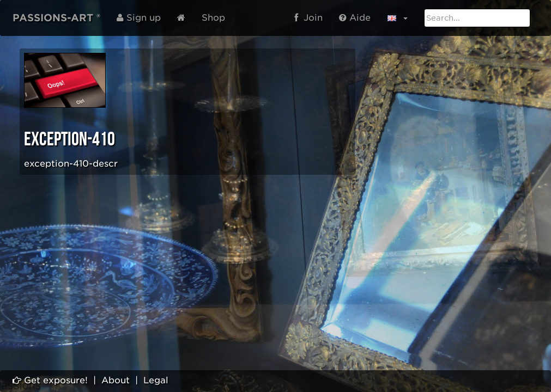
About (116, 380)
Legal (156, 380)
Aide (355, 18)
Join (308, 18)
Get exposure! (50, 380)
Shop (213, 18)
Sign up (139, 18)
